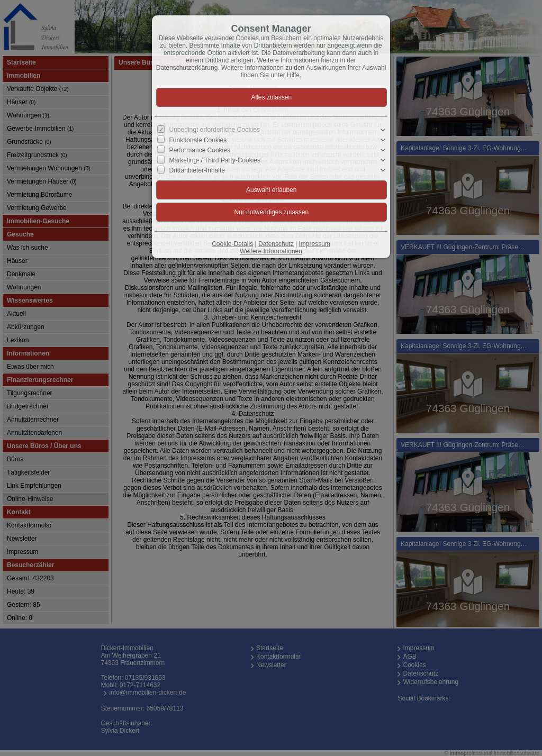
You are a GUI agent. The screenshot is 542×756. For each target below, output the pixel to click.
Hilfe (293, 75)
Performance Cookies (200, 150)
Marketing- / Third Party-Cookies (215, 160)
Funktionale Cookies (198, 140)
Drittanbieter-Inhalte (197, 170)
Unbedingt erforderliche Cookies (215, 130)
